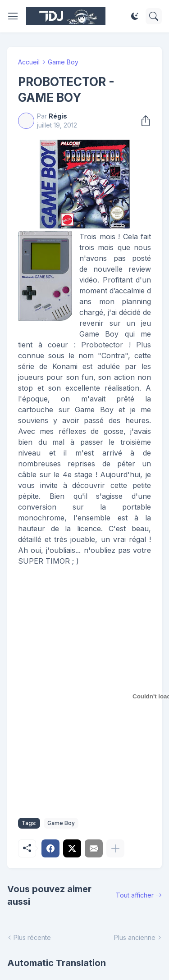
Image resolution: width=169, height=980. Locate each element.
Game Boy (63, 62)
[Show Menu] (13, 16)
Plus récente (32, 937)
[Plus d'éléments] (115, 848)
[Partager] (143, 121)
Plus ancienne (135, 937)
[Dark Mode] (135, 16)
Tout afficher (135, 895)
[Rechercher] (154, 16)
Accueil (29, 62)
